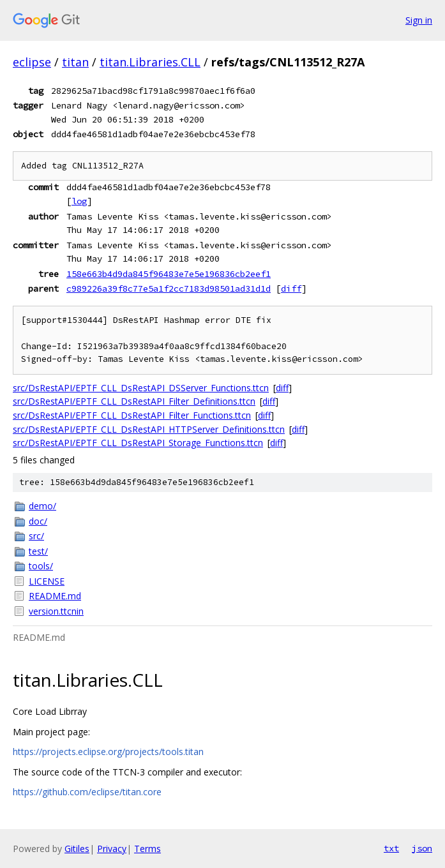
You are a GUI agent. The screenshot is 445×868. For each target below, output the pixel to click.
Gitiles (77, 849)
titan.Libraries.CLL (150, 62)
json (422, 848)
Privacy (112, 849)
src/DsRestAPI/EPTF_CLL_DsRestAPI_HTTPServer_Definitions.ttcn (149, 429)
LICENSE (47, 581)
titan (75, 62)
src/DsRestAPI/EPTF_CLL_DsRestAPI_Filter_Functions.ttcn (132, 415)
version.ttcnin (56, 611)
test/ (38, 551)
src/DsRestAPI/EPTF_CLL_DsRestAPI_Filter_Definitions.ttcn (134, 401)
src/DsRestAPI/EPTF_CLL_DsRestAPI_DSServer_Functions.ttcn (141, 388)
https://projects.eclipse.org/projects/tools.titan (108, 752)
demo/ (42, 506)
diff (291, 288)
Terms (147, 849)
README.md (55, 596)
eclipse (32, 62)
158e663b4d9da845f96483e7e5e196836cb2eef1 (169, 274)
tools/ (41, 566)
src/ (36, 536)
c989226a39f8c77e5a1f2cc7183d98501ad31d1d (169, 288)
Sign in (419, 20)
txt (391, 848)
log (79, 201)
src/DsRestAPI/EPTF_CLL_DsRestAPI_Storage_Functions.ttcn (138, 443)
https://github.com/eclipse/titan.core (87, 792)
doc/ (38, 521)
